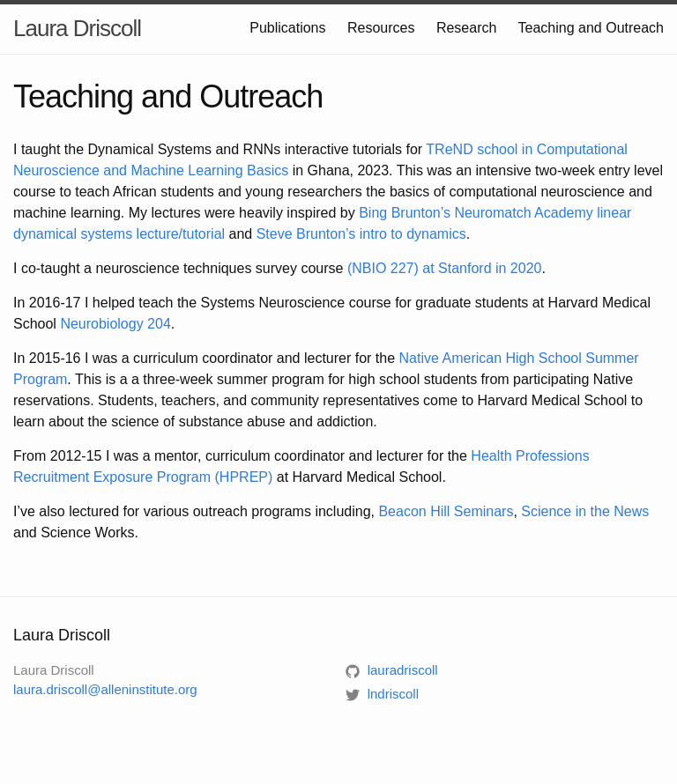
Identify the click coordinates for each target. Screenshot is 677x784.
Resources (381, 28)
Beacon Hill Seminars (446, 511)
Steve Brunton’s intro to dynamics (361, 234)
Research (466, 28)
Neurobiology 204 (115, 324)
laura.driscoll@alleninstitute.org (105, 689)
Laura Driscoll (77, 28)
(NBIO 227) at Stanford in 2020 (445, 268)
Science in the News (585, 511)
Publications (287, 28)
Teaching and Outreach (591, 28)
